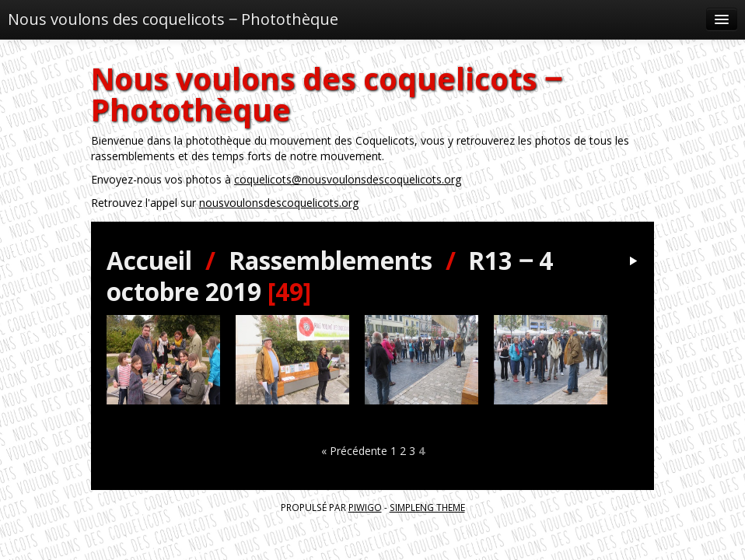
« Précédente (354, 451)
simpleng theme (427, 507)
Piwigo (365, 507)
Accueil (149, 260)
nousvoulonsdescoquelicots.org (279, 203)
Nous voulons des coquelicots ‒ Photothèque (173, 19)
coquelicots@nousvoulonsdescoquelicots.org (348, 179)
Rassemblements (331, 260)
